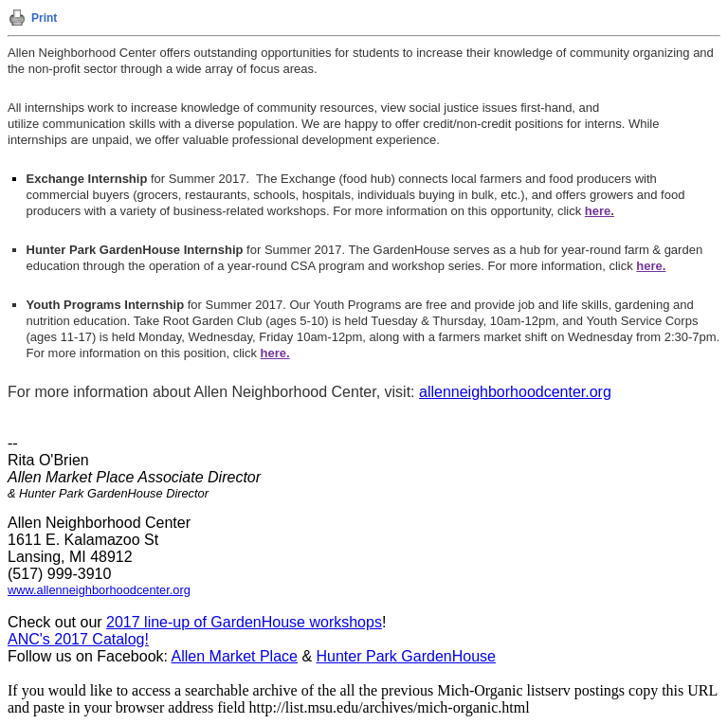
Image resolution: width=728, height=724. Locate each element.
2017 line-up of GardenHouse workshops (244, 622)
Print (44, 18)
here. (651, 266)
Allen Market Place (235, 656)
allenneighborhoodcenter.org (515, 392)
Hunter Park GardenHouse (406, 656)
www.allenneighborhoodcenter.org (99, 590)
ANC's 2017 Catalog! (78, 639)
